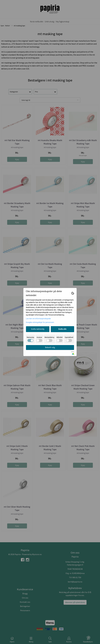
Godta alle (62, 329)
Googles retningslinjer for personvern (40, 322)
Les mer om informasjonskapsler (38, 319)
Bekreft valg (50, 347)
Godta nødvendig (38, 329)
